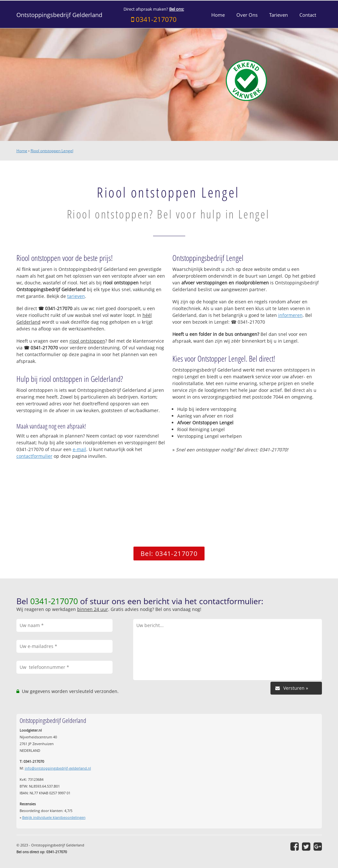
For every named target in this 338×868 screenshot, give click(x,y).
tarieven (76, 296)
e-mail (79, 449)
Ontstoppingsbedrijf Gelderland (59, 15)
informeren (290, 315)
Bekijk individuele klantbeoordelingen (54, 817)
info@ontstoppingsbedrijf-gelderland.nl (58, 768)
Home (22, 151)
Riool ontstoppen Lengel (52, 151)
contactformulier (34, 456)
